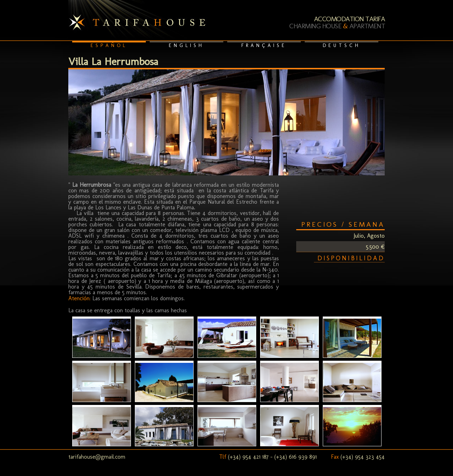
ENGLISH (187, 45)
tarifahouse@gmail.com (97, 457)
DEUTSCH (342, 45)
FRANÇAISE (264, 45)
